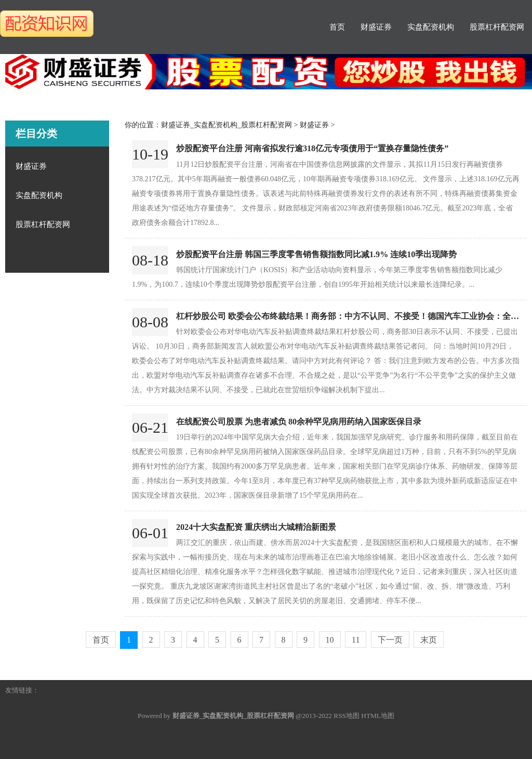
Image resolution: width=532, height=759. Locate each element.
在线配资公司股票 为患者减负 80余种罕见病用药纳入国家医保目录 (299, 422)
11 (356, 640)
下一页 (390, 640)
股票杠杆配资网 (497, 27)
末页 (429, 640)
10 (330, 640)
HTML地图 (378, 716)
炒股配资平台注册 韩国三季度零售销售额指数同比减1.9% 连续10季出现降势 (316, 254)
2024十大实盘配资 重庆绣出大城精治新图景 (256, 527)
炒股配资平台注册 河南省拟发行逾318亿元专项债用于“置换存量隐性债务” (312, 148)
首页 (337, 27)
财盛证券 (376, 27)
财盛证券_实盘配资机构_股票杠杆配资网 (227, 125)
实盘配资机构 (431, 27)
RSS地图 (347, 716)
